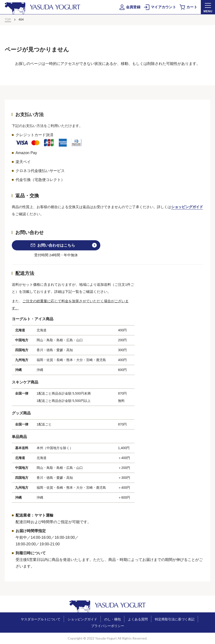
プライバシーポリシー (108, 626)
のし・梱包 (113, 619)
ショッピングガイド (187, 207)
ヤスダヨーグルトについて (41, 619)
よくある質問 (138, 619)
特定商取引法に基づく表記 (175, 619)
